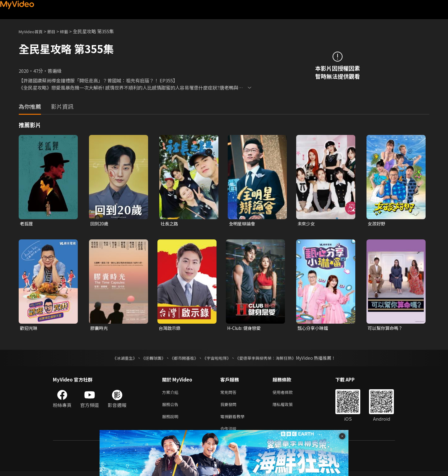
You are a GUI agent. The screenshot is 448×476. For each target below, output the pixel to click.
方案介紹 (171, 394)
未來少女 (307, 224)
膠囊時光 (100, 329)
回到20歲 (100, 224)
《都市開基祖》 (182, 359)
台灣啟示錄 (170, 329)
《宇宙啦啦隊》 (217, 359)
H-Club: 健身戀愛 (245, 329)
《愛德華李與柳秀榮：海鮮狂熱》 (269, 359)
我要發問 (230, 407)
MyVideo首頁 (33, 31)
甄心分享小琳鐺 (314, 329)
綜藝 (70, 31)
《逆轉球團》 (150, 359)
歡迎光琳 (29, 329)
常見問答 (230, 394)
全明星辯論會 (243, 224)
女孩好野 (377, 224)
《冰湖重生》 (119, 359)
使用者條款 (288, 394)
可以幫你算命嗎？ (386, 329)
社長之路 (170, 224)
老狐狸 (27, 224)
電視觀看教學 (234, 420)
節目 (56, 31)
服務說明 (171, 420)
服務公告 (171, 407)
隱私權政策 (288, 407)
